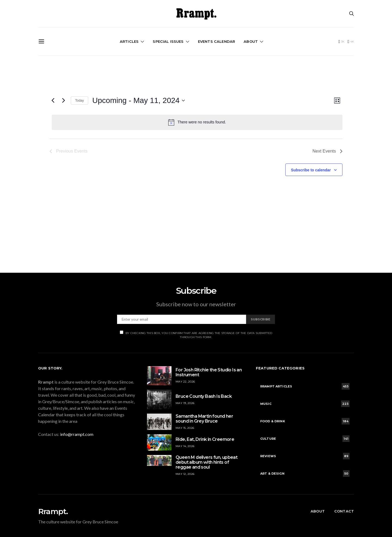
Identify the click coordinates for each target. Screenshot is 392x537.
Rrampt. (53, 511)
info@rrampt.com (77, 434)
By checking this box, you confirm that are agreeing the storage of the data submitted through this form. (196, 335)
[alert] (197, 122)
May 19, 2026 (185, 403)
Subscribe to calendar (311, 170)
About (251, 41)
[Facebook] (341, 42)
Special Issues (168, 41)
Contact (344, 511)
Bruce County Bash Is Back (204, 396)
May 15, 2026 (185, 428)
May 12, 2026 (185, 474)
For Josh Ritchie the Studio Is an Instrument (209, 372)
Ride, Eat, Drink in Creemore (205, 439)
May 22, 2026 (185, 382)
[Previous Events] (53, 101)
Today (79, 101)
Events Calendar (216, 41)
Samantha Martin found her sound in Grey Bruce (204, 419)
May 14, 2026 (185, 446)
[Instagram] (351, 42)
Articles (129, 41)
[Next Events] (63, 101)
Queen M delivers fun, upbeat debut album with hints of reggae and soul (206, 462)
